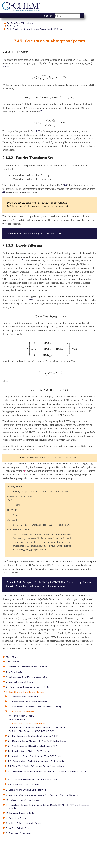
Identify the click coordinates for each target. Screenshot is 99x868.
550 (8, 67)
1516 (4, 67)
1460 (18, 269)
